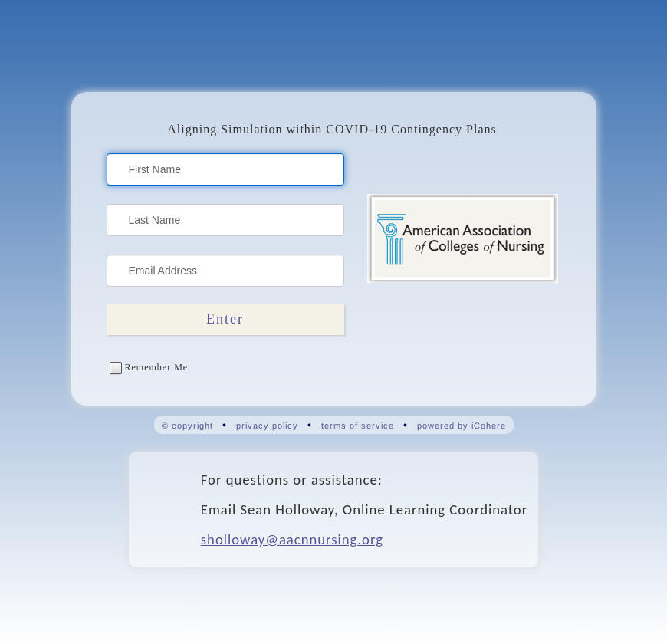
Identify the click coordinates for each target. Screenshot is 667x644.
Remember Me (149, 367)
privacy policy (267, 426)
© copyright (187, 426)
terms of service (358, 426)
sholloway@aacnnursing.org (292, 539)
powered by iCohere (462, 426)
